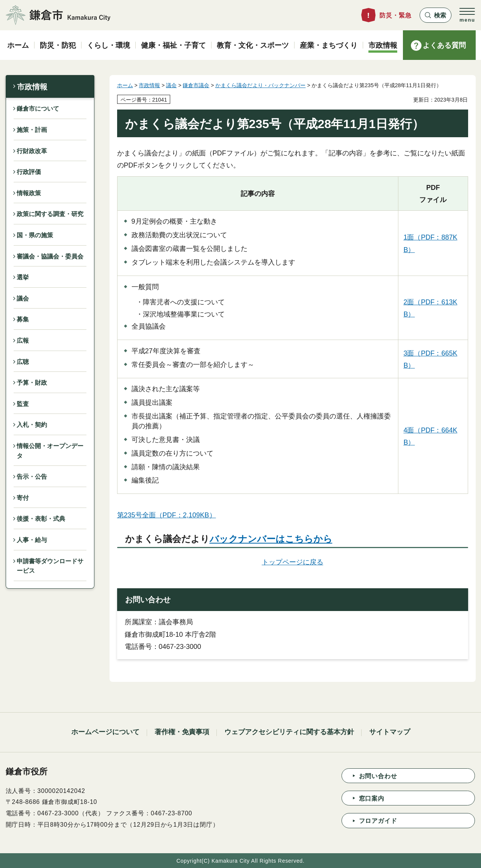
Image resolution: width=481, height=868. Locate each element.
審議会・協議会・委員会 (50, 256)
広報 (23, 341)
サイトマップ (390, 732)
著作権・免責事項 (182, 732)
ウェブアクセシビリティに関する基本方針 (289, 732)
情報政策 (29, 193)
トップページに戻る (293, 562)
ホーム (125, 85)
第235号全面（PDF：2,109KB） (167, 515)
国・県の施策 (35, 235)
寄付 (23, 498)
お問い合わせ (378, 776)
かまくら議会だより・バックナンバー (260, 85)
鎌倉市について (38, 109)
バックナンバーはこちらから (271, 539)
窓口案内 (372, 798)
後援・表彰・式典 (41, 519)
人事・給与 (32, 540)
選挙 (23, 277)
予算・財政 (32, 383)
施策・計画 (32, 130)
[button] (436, 15)
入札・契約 (32, 425)
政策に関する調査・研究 (50, 214)
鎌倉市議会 (196, 85)
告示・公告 (32, 477)
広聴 (23, 362)
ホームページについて (105, 732)
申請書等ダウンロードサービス (50, 566)
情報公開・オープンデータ (50, 451)
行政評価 (29, 172)
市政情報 (32, 87)
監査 (23, 404)
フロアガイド (378, 821)
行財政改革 (32, 151)
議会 (23, 298)
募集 (23, 319)
